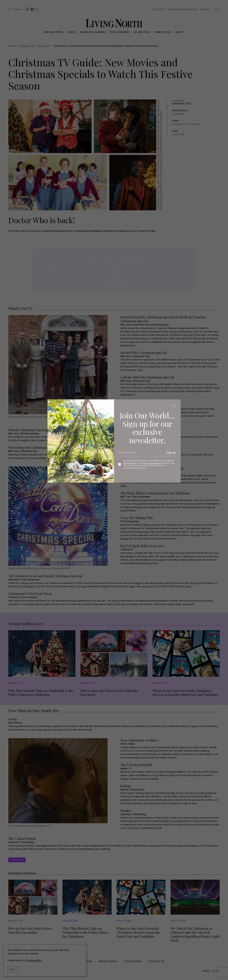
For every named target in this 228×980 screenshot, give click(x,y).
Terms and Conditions (151, 463)
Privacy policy (130, 463)
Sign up (171, 453)
